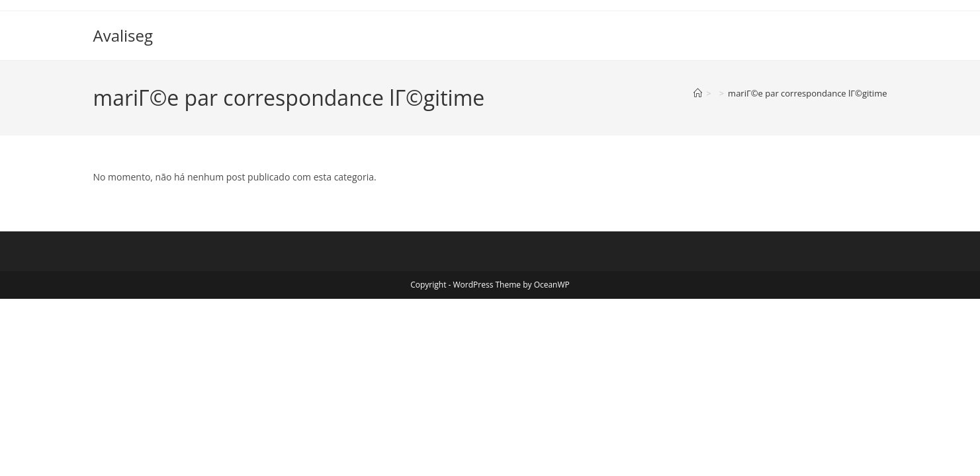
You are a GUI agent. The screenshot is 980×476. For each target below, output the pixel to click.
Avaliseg (123, 35)
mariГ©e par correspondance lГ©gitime (807, 93)
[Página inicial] (698, 93)
